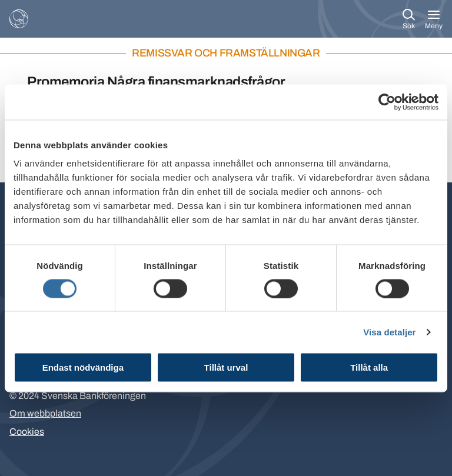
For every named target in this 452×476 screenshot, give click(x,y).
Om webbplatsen (45, 413)
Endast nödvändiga (83, 367)
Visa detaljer (389, 332)
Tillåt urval (226, 367)
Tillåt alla (369, 367)
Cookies (27, 432)
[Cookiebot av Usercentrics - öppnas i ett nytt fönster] (387, 102)
